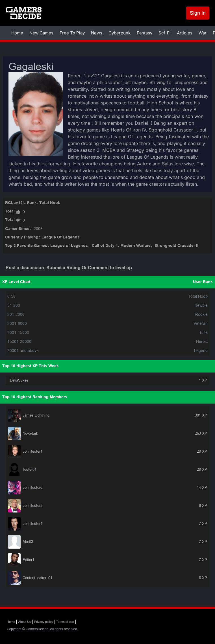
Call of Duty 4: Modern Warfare (121, 246)
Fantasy (145, 33)
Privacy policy (44, 622)
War (203, 33)
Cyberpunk (120, 33)
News (97, 33)
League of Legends (69, 246)
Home (17, 33)
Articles (185, 33)
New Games (41, 33)
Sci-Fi (165, 33)
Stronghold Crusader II (176, 246)
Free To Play (72, 33)
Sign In (198, 13)
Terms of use (65, 622)
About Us (24, 622)
